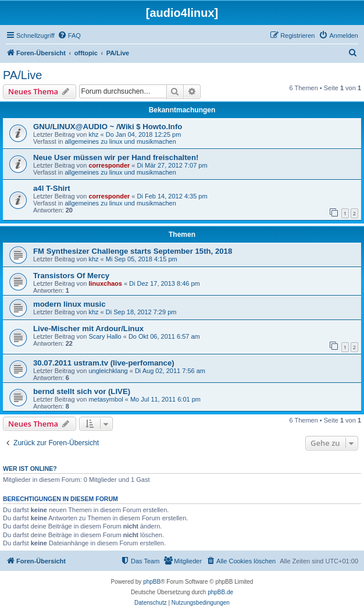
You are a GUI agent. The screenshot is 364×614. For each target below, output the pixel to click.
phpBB (152, 582)
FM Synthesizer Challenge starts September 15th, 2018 (133, 251)
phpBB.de (220, 592)
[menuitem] (69, 36)
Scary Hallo (105, 336)
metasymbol (106, 399)
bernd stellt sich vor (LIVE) (82, 391)
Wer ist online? (30, 469)
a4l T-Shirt (52, 188)
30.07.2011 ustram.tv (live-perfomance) (104, 363)
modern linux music (69, 304)
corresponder (109, 165)
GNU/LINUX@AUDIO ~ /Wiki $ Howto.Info (108, 127)
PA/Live (22, 75)
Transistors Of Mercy (71, 276)
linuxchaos (105, 283)
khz (93, 134)
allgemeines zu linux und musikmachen (120, 141)
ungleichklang (108, 371)
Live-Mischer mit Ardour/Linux (88, 329)
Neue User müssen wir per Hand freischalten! (116, 157)
